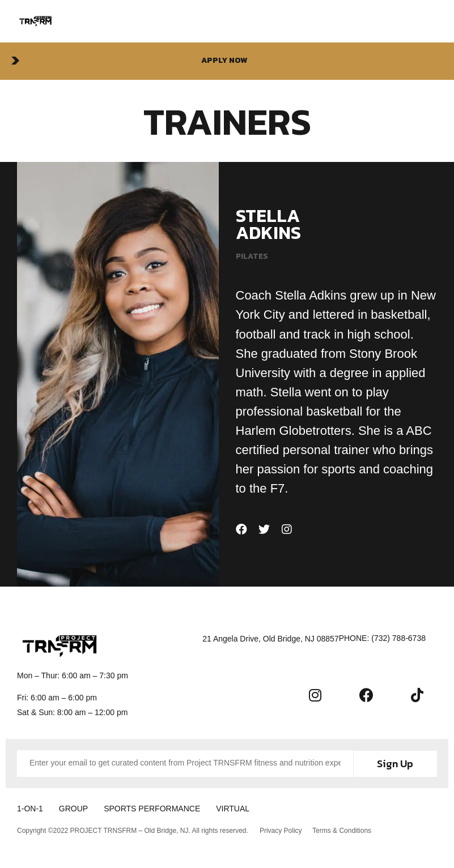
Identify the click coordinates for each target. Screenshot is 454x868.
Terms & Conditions (343, 829)
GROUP (77, 808)
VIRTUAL (245, 808)
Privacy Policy (281, 829)
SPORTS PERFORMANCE (160, 808)
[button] (227, 61)
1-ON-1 (30, 808)
